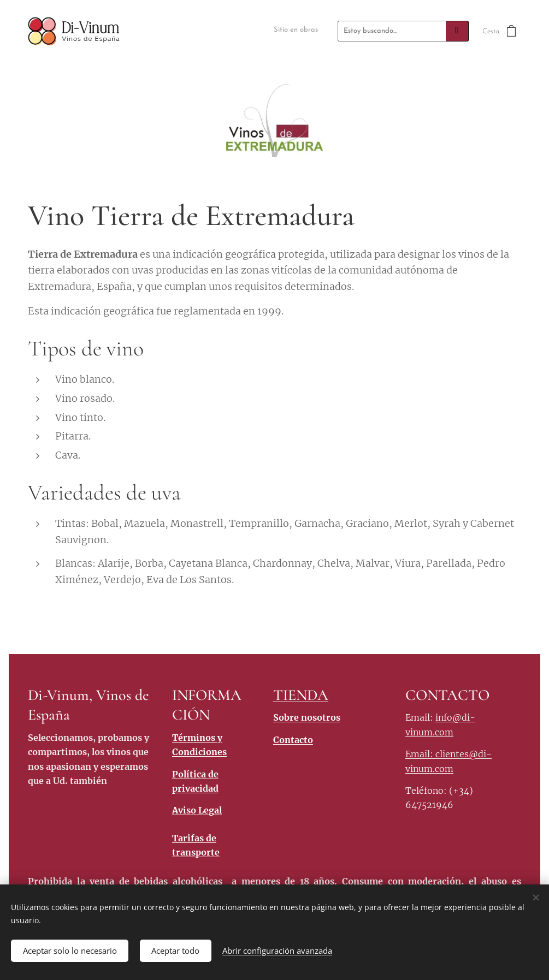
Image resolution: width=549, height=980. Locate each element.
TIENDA (301, 695)
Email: (420, 754)
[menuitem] (300, 31)
